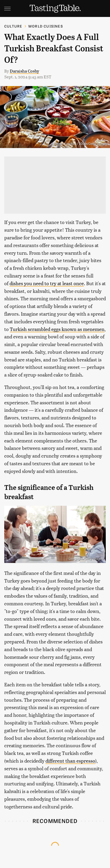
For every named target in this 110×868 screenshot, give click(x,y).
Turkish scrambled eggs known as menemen (57, 329)
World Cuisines (46, 26)
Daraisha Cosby (24, 71)
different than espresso (70, 761)
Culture (13, 26)
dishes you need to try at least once (47, 283)
